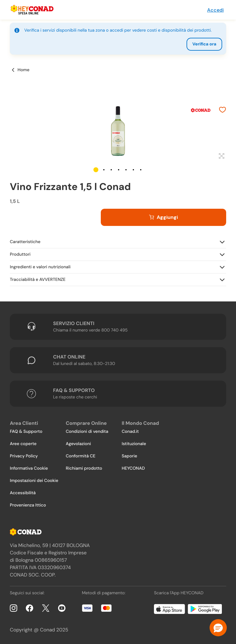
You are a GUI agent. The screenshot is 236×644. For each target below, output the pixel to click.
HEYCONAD (133, 468)
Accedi (215, 10)
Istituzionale (134, 444)
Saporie (129, 456)
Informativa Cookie (29, 468)
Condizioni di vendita (87, 432)
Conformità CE (81, 456)
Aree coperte (23, 444)
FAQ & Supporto (26, 432)
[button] (96, 170)
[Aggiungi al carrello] (163, 217)
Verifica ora (204, 44)
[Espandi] (221, 156)
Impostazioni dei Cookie (34, 481)
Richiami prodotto (84, 468)
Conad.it (130, 432)
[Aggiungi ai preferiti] (222, 111)
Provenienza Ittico (28, 505)
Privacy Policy (24, 456)
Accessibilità (23, 493)
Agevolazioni (78, 444)
